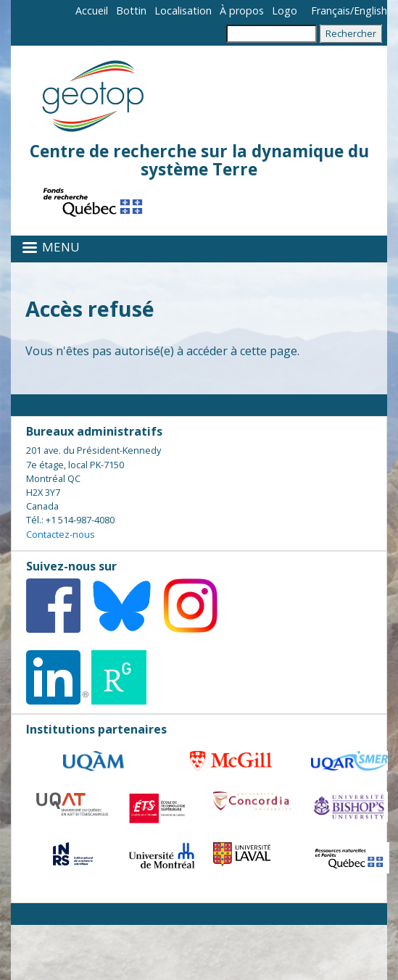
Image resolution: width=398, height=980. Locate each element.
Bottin (131, 11)
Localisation (183, 11)
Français (331, 11)
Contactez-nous (61, 534)
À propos (242, 11)
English (370, 11)
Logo (285, 11)
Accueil (92, 11)
